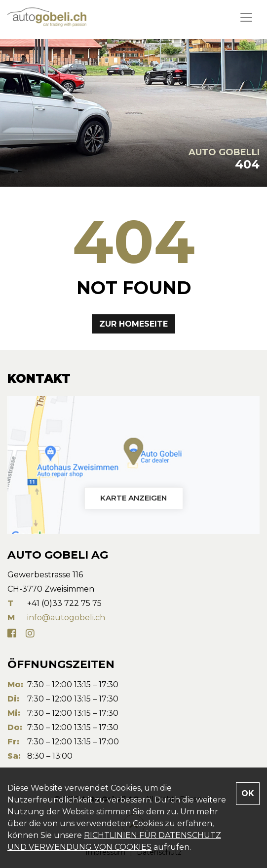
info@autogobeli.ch (66, 618)
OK (248, 793)
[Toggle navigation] (246, 17)
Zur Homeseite (133, 324)
